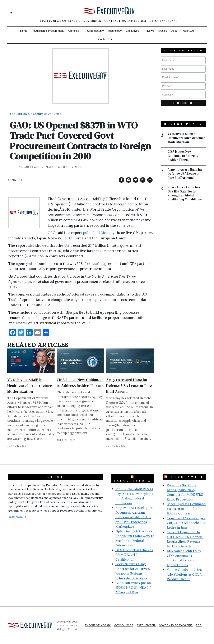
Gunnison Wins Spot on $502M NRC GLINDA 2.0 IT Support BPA (133, 587)
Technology (115, 31)
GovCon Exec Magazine (176, 625)
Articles (162, 31)
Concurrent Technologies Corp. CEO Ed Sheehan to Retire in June (186, 523)
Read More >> (18, 517)
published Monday (99, 233)
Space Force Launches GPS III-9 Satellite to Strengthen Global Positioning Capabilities (185, 194)
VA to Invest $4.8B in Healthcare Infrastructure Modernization (30, 386)
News (151, 31)
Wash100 (188, 31)
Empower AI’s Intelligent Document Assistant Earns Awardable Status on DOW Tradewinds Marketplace (134, 517)
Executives (132, 31)
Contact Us (105, 39)
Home (24, 31)
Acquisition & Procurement (48, 31)
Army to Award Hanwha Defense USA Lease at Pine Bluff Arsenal (129, 386)
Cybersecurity (95, 31)
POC (199, 625)
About (175, 31)
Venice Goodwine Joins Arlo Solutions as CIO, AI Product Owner (185, 574)
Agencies (73, 31)
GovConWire (187, 477)
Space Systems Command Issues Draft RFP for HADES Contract (186, 509)
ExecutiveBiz (133, 481)
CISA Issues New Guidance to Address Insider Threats (183, 156)
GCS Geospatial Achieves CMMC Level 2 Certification (134, 555)
